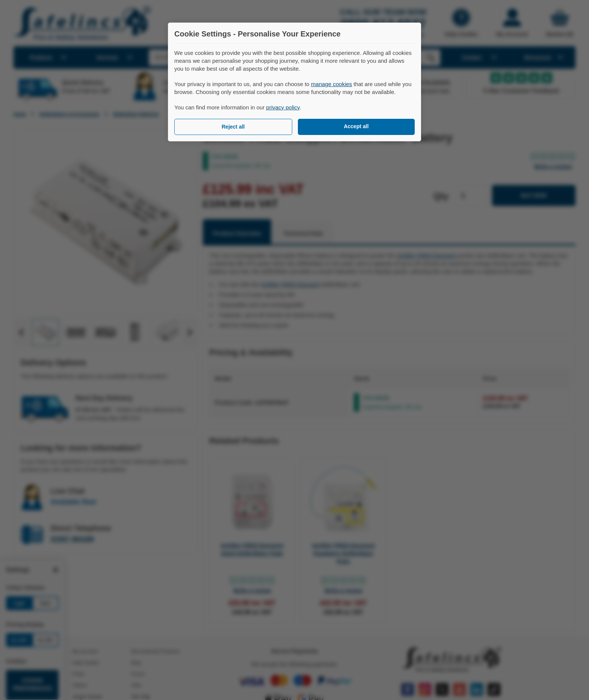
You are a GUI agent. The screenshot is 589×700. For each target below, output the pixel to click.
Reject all (233, 127)
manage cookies (332, 84)
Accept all (356, 126)
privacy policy (283, 107)
